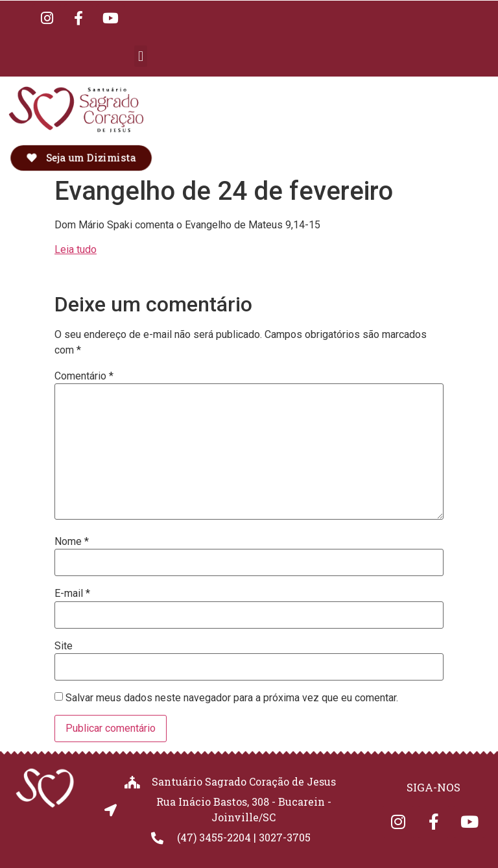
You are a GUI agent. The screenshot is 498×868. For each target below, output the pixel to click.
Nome (72, 542)
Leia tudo (76, 249)
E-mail (72, 594)
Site (64, 646)
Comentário (84, 376)
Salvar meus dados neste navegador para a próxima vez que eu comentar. (232, 698)
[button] (140, 56)
